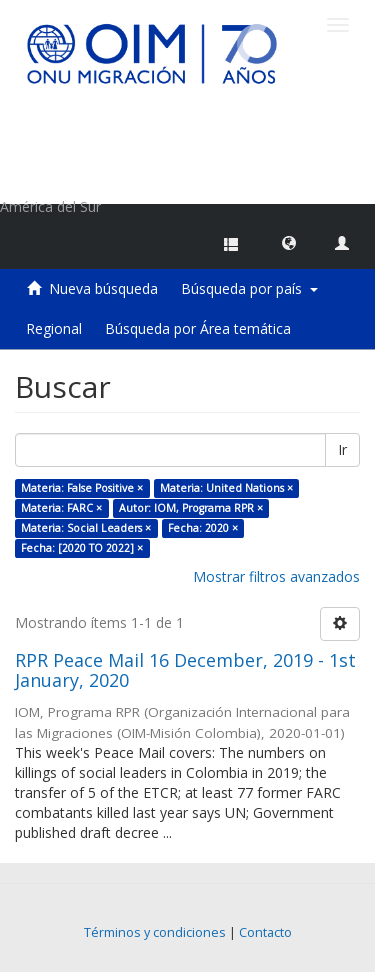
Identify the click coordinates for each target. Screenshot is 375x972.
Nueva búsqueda (103, 288)
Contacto (265, 932)
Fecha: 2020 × (203, 528)
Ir (342, 449)
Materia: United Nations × (226, 488)
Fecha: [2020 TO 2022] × (82, 548)
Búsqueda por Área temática (198, 328)
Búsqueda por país (249, 288)
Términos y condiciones (155, 932)
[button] (289, 242)
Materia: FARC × (61, 508)
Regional (54, 328)
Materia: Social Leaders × (86, 528)
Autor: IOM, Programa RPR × (191, 508)
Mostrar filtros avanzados (276, 576)
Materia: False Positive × (82, 488)
